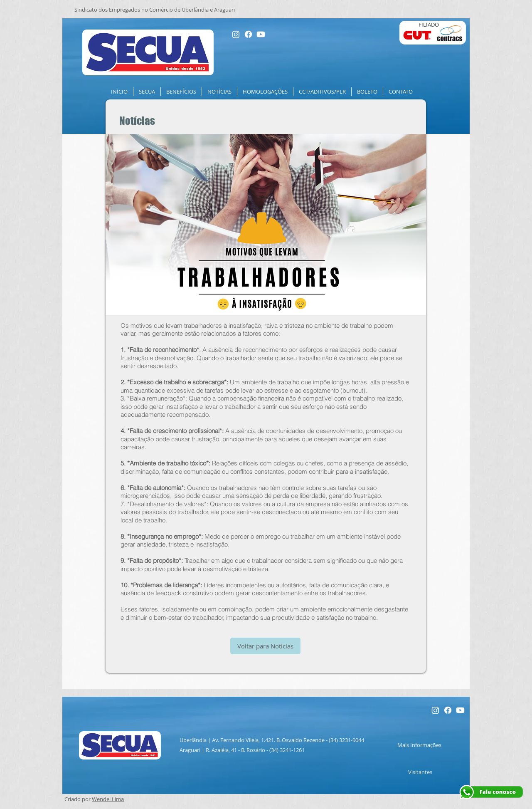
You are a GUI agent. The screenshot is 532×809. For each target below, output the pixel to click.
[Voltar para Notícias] (265, 646)
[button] (147, 92)
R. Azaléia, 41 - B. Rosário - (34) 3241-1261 (255, 750)
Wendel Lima (108, 799)
